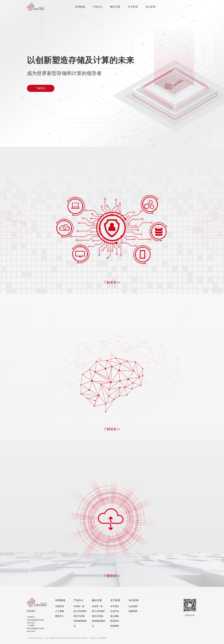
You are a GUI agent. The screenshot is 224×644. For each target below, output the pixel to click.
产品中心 (98, 7)
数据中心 (60, 616)
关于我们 (115, 606)
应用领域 (80, 7)
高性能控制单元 (80, 623)
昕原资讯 (115, 621)
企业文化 (115, 611)
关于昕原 (133, 7)
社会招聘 (133, 606)
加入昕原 (151, 7)
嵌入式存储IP (80, 611)
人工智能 (60, 611)
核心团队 (115, 616)
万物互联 (60, 606)
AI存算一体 (79, 606)
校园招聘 (133, 611)
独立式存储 (79, 616)
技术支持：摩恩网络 (98, 638)
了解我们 (41, 88)
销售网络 (115, 626)
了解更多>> (112, 282)
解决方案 (115, 7)
